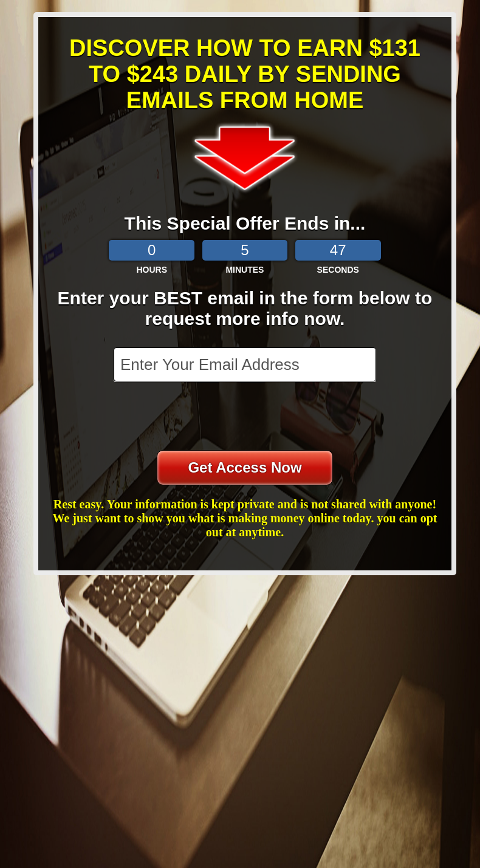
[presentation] (246, 417)
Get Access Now (245, 467)
